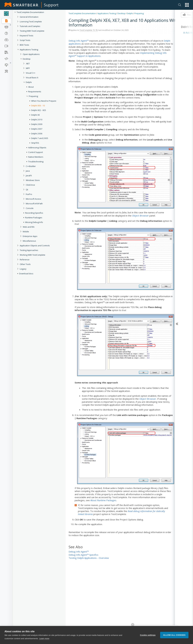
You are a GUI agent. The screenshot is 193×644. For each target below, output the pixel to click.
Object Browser (140, 216)
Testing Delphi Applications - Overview (89, 558)
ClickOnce (30, 185)
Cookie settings (148, 636)
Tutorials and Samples (30, 26)
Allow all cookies (174, 636)
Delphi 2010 (37, 120)
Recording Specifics (34, 213)
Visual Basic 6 (32, 78)
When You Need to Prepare (44, 101)
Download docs (26, 274)
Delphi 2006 (37, 134)
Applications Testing (29, 50)
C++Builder (31, 166)
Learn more (44, 639)
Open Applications (31, 54)
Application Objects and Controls (35, 246)
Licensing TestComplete (31, 22)
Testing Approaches (29, 250)
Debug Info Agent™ (79, 41)
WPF (28, 68)
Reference (25, 260)
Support (51, 5)
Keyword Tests (27, 36)
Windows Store (33, 180)
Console (30, 208)
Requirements (35, 92)
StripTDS (35, 143)
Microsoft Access (33, 199)
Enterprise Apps (30, 236)
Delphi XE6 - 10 (38, 106)
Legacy (23, 269)
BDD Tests (24, 45)
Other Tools (25, 264)
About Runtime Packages (103, 500)
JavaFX (29, 176)
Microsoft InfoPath (34, 204)
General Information (29, 17)
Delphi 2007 (37, 129)
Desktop (27, 59)
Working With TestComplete (32, 255)
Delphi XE (36, 115)
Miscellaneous (29, 241)
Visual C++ (31, 73)
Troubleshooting (36, 162)
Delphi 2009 (37, 124)
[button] (187, 5)
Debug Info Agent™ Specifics (83, 555)
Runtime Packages (34, 218)
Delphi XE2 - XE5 (39, 110)
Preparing (33, 96)
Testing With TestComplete (32, 31)
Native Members (36, 157)
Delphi (29, 82)
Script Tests (25, 40)
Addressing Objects (37, 148)
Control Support (36, 152)
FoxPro (29, 194)
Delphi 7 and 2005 (40, 138)
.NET (28, 64)
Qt (27, 190)
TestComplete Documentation (30, 12)
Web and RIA (29, 227)
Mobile (26, 232)
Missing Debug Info (34, 222)
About (31, 87)
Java (28, 171)
